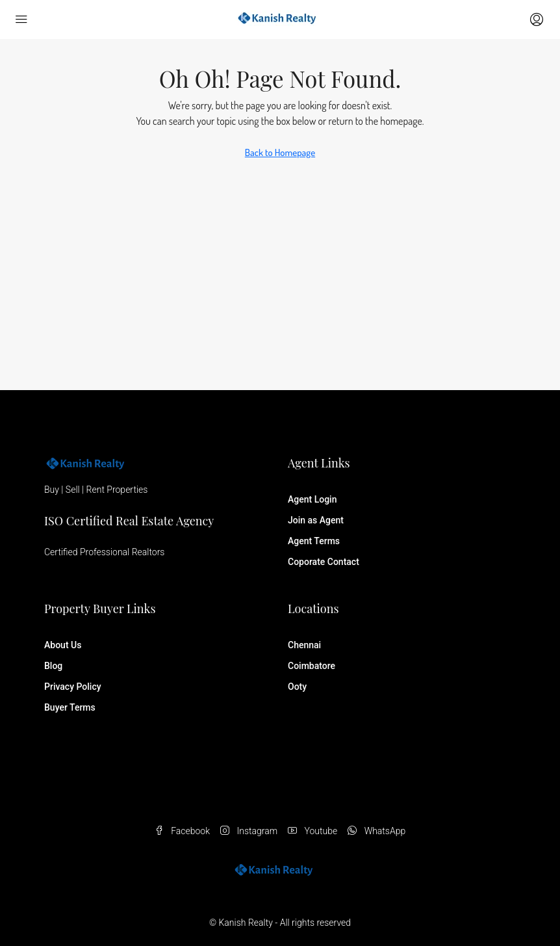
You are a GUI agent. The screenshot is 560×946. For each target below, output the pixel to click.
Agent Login (312, 499)
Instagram (249, 831)
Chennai (304, 645)
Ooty (297, 687)
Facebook (182, 831)
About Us (63, 645)
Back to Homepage (280, 152)
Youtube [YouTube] (312, 831)
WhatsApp (376, 831)
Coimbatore (312, 666)
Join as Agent (316, 520)
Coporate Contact (324, 562)
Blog (53, 666)
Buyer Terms (70, 707)
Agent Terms (314, 541)
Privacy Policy (73, 687)
